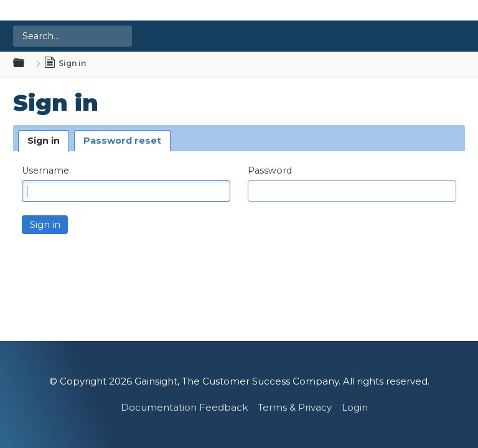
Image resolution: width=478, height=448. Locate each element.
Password (270, 171)
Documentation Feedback (184, 407)
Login (355, 407)
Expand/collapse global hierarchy (26, 63)
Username (45, 171)
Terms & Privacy (295, 407)
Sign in (44, 141)
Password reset (122, 141)
